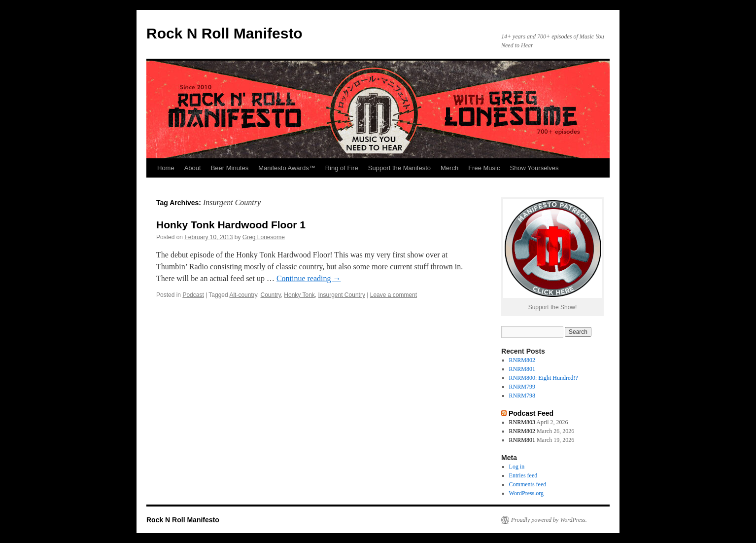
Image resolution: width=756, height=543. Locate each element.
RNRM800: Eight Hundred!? (544, 378)
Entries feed (523, 475)
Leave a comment (394, 295)
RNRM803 (522, 422)
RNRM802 (522, 360)
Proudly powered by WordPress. (549, 520)
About (193, 168)
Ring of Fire (342, 168)
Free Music (484, 168)
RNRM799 (522, 387)
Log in (517, 467)
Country (271, 295)
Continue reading (309, 278)
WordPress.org (526, 493)
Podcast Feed (531, 413)
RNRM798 (522, 396)
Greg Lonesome (264, 237)
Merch (449, 168)
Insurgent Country (342, 295)
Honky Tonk (299, 295)
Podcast (193, 295)
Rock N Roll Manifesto (224, 33)
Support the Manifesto (399, 168)
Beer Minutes (230, 168)
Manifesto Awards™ (287, 168)
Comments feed (528, 484)
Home (166, 168)
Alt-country (243, 295)
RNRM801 (522, 369)
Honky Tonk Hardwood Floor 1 (231, 225)
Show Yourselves (534, 168)
